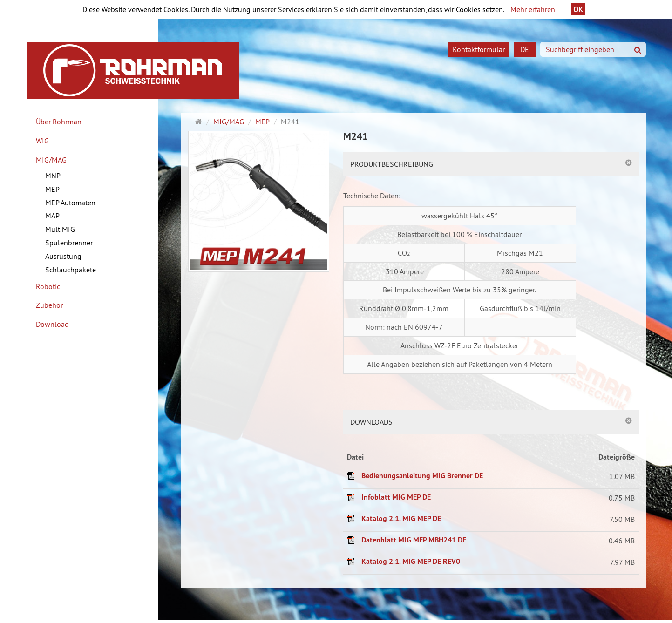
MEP (52, 189)
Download (52, 324)
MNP (53, 176)
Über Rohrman (59, 122)
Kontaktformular (479, 49)
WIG (42, 141)
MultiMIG (60, 229)
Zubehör (49, 305)
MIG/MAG (51, 160)
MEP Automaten (70, 203)
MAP (52, 216)
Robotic (48, 286)
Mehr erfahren (533, 9)
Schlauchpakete (71, 270)
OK (578, 9)
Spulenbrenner (69, 243)
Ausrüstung (63, 256)
